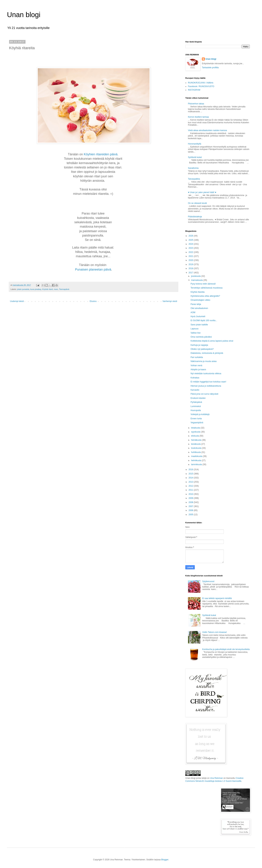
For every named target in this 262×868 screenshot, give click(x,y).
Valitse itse (196, 333)
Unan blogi (24, 15)
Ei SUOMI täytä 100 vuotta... (204, 320)
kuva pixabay (36, 289)
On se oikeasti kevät (197, 203)
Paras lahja (196, 304)
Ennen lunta (196, 419)
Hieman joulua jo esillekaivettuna (206, 386)
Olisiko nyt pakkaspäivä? (202, 349)
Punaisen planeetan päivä (93, 269)
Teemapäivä (64, 289)
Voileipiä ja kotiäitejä (200, 414)
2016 (191, 470)
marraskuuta (197, 280)
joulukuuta (196, 276)
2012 (191, 486)
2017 (191, 273)
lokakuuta (196, 428)
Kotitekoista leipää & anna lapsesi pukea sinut (212, 341)
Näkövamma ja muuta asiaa (204, 361)
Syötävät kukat (195, 157)
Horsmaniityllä (194, 144)
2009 (191, 498)
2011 (191, 490)
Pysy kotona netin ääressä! (203, 284)
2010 (191, 494)
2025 (191, 240)
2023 (191, 248)
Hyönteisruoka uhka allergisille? (205, 296)
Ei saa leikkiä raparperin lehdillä (217, 598)
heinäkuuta (196, 440)
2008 (191, 502)
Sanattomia (193, 168)
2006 (191, 510)
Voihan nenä (196, 365)
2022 (191, 252)
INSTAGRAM (194, 90)
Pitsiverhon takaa (196, 104)
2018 (191, 268)
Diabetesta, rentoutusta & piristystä (207, 353)
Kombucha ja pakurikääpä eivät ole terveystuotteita (226, 649)
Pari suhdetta (197, 357)
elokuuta (195, 436)
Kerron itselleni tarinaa (198, 117)
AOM (193, 312)
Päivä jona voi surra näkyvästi (204, 394)
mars (56, 289)
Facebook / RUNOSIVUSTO (201, 86)
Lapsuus (194, 329)
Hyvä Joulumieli (198, 316)
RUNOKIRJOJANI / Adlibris (201, 83)
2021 (191, 256)
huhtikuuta (196, 452)
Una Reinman (216, 778)
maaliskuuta (197, 456)
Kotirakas (195, 378)
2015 (191, 474)
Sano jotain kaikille (199, 325)
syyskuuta (196, 432)
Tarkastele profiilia (210, 68)
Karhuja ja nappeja (199, 345)
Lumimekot (196, 406)
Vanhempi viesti (170, 301)
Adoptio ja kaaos (198, 370)
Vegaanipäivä (197, 423)
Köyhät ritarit (48, 289)
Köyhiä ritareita (198, 292)
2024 (191, 244)
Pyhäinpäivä (196, 402)
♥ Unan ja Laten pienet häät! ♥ (202, 192)
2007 (191, 506)
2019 (191, 264)
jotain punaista (23, 289)
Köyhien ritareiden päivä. (101, 154)
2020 (191, 260)
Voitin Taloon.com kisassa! (215, 632)
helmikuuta (196, 460)
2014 (191, 478)
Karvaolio (195, 390)
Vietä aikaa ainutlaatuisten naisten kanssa (207, 130)
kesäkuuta (196, 444)
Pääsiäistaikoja (195, 217)
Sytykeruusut (208, 581)
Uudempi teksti (17, 301)
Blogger (165, 860)
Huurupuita (196, 410)
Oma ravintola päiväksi (201, 337)
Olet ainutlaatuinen (199, 308)
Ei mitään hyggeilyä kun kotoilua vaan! (208, 382)
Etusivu (93, 301)
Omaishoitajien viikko (200, 300)
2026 (191, 236)
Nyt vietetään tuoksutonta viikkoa (206, 374)
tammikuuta (197, 464)
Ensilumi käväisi (198, 398)
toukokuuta (196, 448)
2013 (191, 482)
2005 (191, 515)
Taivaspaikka (194, 179)
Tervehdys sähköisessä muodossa (207, 288)
